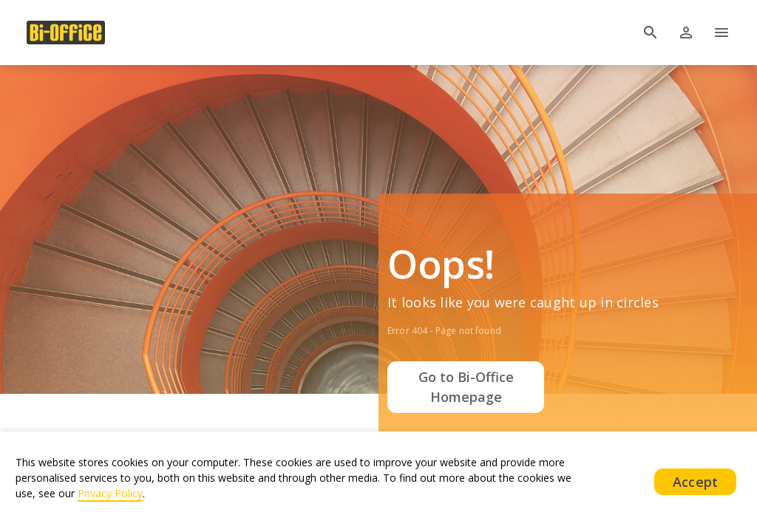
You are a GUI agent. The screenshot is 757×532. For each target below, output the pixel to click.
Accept (695, 482)
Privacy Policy (110, 493)
